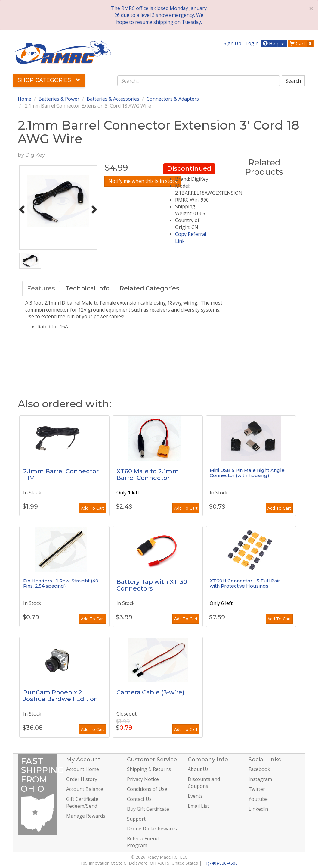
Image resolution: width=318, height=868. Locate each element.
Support (136, 819)
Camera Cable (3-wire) (150, 692)
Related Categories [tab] (150, 288)
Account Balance (85, 789)
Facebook (259, 769)
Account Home (83, 769)
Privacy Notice (143, 779)
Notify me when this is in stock (143, 181)
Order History (82, 779)
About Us (198, 769)
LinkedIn (258, 809)
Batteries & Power (59, 99)
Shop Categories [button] (49, 80)
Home (25, 99)
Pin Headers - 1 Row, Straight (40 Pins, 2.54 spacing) (61, 583)
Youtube (258, 799)
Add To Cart (93, 508)
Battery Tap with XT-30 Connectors (152, 585)
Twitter (257, 789)
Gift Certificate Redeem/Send (82, 802)
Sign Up (232, 43)
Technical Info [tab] (87, 288)
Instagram (260, 779)
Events (195, 796)
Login (252, 43)
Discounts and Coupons (204, 783)
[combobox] (199, 81)
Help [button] (274, 44)
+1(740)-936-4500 (220, 863)
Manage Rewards (86, 816)
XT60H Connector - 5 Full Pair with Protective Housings (245, 583)
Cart (301, 44)
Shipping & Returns (149, 769)
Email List (198, 806)
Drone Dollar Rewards (152, 829)
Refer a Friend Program (143, 842)
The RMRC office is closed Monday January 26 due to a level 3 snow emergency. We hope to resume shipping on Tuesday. (159, 15)
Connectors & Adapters (173, 99)
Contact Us (139, 799)
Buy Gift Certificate (148, 809)
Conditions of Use (147, 789)
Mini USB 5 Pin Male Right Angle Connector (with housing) (247, 473)
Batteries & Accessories (113, 99)
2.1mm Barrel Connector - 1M (61, 475)
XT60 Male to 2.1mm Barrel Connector (148, 475)
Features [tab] (41, 288)
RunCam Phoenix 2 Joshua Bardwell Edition (61, 696)
